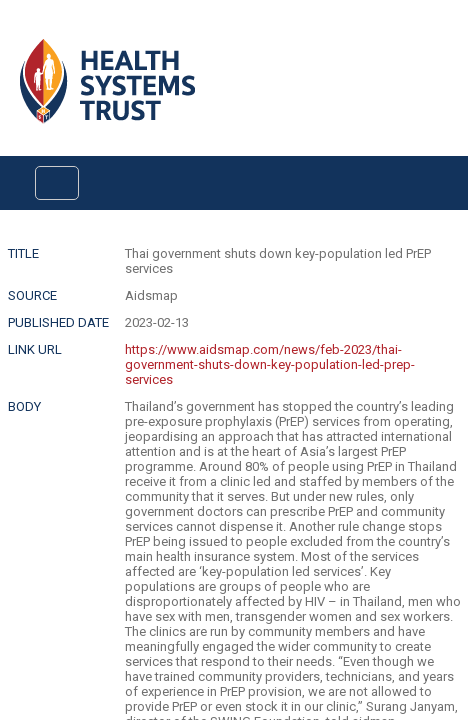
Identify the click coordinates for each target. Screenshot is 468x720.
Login (16, 31)
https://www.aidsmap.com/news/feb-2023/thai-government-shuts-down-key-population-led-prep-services (270, 364)
